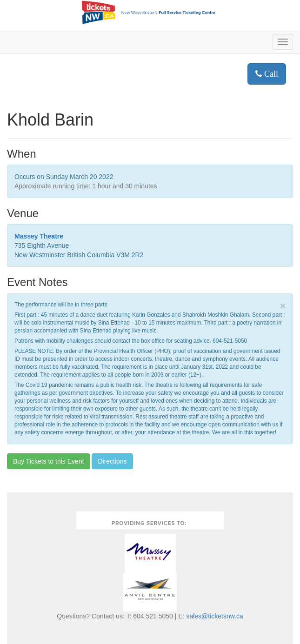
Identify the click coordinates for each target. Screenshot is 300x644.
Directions (112, 461)
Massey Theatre (39, 236)
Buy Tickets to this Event (49, 461)
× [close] (283, 306)
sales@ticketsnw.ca (214, 616)
